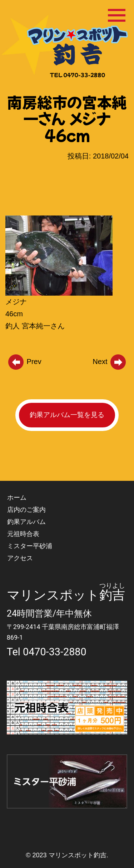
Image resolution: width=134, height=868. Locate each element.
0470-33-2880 (55, 652)
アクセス (20, 558)
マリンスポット (53, 595)
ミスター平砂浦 (30, 546)
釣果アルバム (26, 522)
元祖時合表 (23, 534)
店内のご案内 (26, 510)
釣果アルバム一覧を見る (67, 415)
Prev (24, 362)
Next (110, 362)
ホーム (17, 497)
